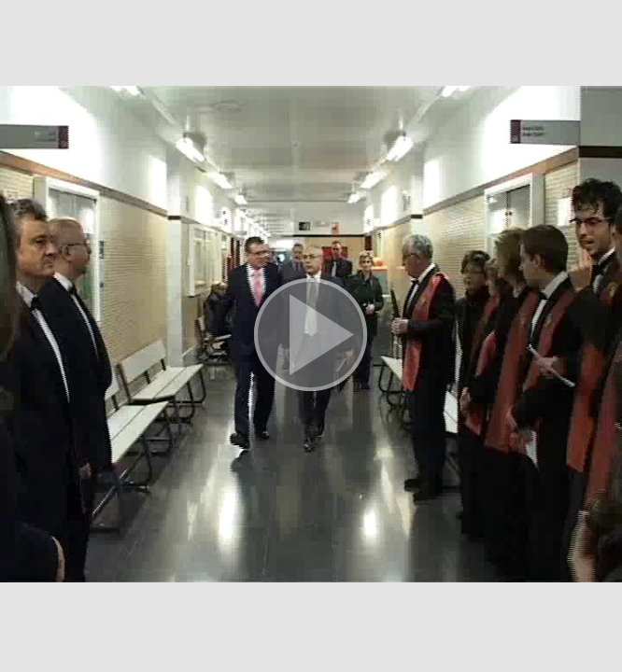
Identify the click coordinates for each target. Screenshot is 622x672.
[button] (311, 336)
